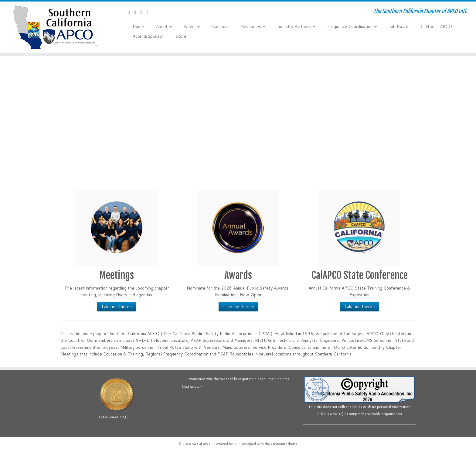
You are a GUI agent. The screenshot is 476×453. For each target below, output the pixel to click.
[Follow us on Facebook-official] (137, 12)
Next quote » (192, 386)
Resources (253, 26)
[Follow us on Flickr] (149, 12)
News (192, 26)
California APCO (436, 26)
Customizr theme (284, 444)
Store (181, 36)
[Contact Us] (131, 12)
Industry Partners (296, 26)
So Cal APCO (202, 444)
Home (138, 26)
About (164, 26)
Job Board (399, 26)
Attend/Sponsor (148, 36)
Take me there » (117, 307)
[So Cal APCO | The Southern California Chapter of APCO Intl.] (55, 27)
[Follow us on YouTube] (143, 12)
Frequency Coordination (352, 26)
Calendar (220, 26)
